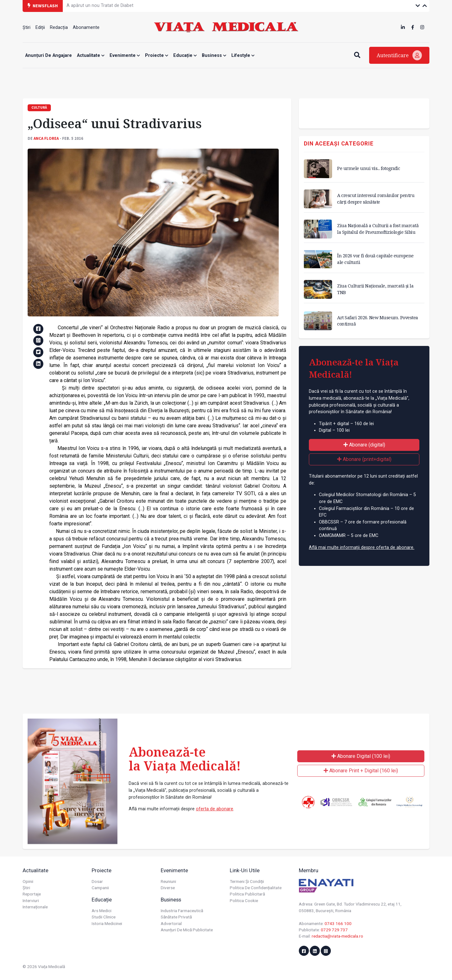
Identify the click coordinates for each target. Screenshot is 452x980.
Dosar (97, 881)
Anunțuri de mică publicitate (187, 930)
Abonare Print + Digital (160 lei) (361, 771)
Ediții (40, 27)
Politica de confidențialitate (256, 888)
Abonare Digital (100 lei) (361, 756)
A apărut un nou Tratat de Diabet (100, 5)
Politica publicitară (247, 894)
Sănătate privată (176, 917)
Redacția (59, 27)
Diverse (168, 888)
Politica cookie (244, 901)
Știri (27, 27)
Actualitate (91, 55)
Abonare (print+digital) (364, 459)
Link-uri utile (245, 870)
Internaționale (35, 907)
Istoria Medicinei (107, 923)
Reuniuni (168, 881)
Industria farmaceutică (182, 911)
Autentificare (399, 55)
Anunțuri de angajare (48, 55)
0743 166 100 (338, 923)
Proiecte (157, 55)
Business (214, 55)
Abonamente (86, 27)
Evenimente (125, 55)
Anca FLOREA (46, 138)
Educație (185, 55)
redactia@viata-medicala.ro (337, 936)
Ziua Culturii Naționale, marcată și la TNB (375, 289)
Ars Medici (102, 911)
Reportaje (32, 894)
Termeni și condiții (247, 881)
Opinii (28, 881)
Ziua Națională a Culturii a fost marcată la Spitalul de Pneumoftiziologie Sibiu (378, 229)
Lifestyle (243, 55)
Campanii (100, 888)
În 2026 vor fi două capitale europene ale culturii (375, 259)
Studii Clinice (104, 917)
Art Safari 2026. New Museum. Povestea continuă (378, 321)
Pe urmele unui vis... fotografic (369, 168)
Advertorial (171, 923)
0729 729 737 (334, 930)
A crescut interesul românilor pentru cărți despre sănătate (376, 198)
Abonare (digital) (364, 445)
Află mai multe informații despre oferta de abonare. (362, 547)
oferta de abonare (215, 809)
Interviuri (31, 901)
